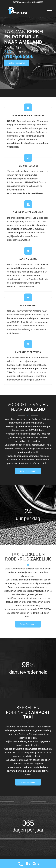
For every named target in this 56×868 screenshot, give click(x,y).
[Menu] (48, 11)
